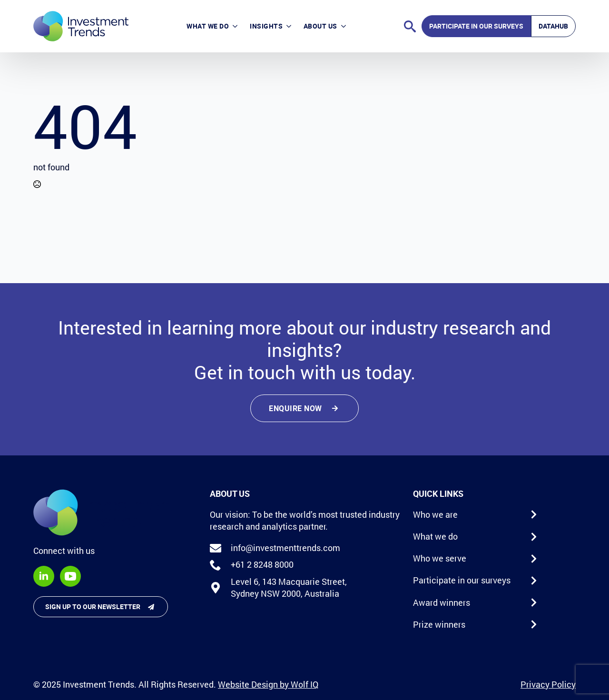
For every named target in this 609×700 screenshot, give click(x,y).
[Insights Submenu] (290, 26)
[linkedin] (44, 576)
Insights (266, 26)
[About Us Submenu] (345, 26)
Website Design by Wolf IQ (268, 684)
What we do (208, 26)
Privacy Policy (548, 684)
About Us (320, 26)
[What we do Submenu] (236, 26)
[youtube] (70, 576)
